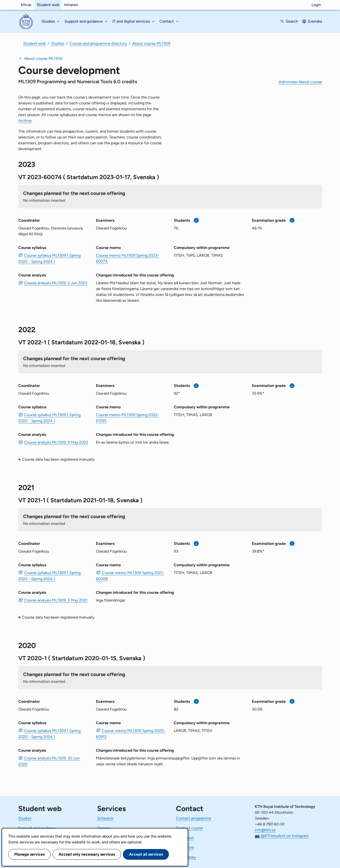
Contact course (189, 828)
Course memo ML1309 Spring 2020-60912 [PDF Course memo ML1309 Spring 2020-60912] (131, 734)
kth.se (26, 5)
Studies (58, 43)
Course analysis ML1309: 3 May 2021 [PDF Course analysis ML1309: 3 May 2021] (56, 600)
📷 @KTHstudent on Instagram (282, 836)
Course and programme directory (98, 43)
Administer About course (300, 82)
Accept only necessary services (87, 854)
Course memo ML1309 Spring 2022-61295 (128, 418)
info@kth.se (265, 830)
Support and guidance (37, 828)
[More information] (196, 220)
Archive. (25, 121)
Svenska (315, 21)
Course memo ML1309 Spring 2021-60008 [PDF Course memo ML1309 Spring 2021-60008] (130, 576)
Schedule (105, 818)
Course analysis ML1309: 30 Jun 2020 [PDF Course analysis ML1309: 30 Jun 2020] (49, 761)
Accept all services (146, 854)
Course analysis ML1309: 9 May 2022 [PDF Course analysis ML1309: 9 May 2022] (56, 442)
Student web (48, 5)
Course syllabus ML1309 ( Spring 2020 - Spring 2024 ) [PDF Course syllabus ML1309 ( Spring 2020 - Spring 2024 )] (50, 258)
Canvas (103, 828)
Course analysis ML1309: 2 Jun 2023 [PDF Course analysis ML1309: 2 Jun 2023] (56, 283)
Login (316, 5)
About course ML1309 (151, 43)
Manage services (29, 854)
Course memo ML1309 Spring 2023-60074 (128, 258)
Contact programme (194, 818)
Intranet (71, 5)
